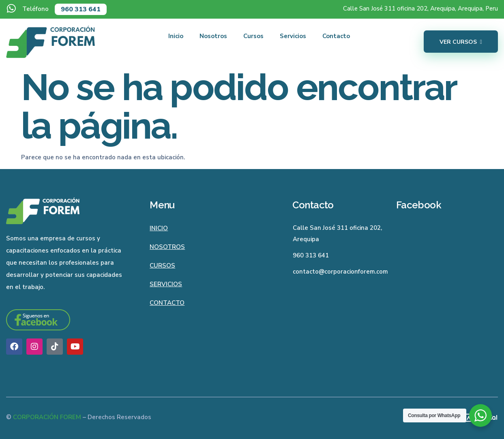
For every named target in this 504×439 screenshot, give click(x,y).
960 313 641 (81, 9)
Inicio (176, 36)
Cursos (253, 36)
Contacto (336, 36)
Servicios (293, 36)
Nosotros (213, 36)
